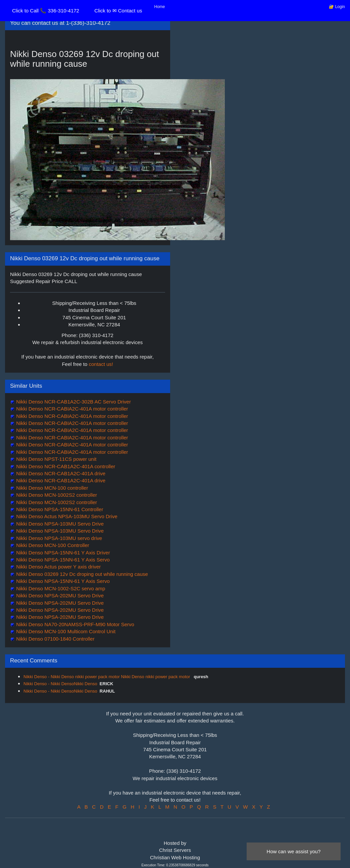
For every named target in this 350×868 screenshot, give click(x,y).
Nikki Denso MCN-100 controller (51, 488)
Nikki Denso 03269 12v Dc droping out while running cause (81, 574)
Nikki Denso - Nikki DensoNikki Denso (60, 684)
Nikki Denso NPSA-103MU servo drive (58, 538)
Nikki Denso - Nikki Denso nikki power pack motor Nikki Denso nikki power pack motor (107, 677)
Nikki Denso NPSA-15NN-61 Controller (59, 509)
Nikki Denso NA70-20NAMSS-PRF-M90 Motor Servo (74, 624)
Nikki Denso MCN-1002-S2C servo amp (60, 588)
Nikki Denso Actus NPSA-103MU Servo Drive (66, 516)
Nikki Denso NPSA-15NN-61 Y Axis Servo (62, 560)
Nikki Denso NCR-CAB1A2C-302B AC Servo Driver (73, 402)
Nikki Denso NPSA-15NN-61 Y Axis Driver (62, 553)
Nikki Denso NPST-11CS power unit (56, 459)
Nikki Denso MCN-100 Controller (52, 545)
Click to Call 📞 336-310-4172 (46, 11)
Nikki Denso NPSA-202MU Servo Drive (59, 595)
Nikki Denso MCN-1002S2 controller (56, 495)
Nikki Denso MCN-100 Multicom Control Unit (65, 631)
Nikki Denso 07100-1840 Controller (55, 639)
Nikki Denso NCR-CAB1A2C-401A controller (65, 466)
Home (160, 7)
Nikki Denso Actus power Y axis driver (58, 567)
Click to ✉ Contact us (118, 11)
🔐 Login (337, 7)
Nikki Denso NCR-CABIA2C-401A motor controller (71, 409)
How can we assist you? (294, 851)
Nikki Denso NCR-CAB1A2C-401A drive (60, 473)
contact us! (101, 364)
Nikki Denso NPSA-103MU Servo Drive (59, 524)
